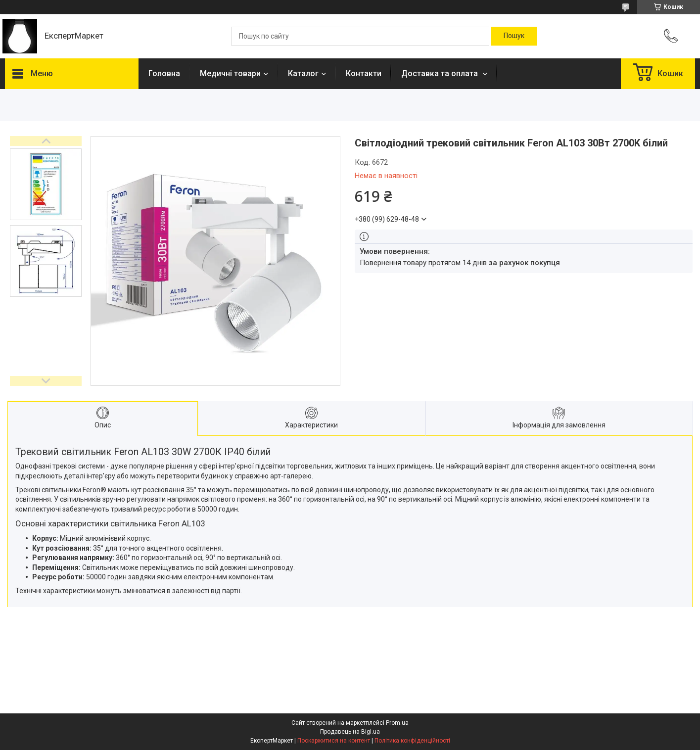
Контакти (364, 73)
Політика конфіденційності (412, 741)
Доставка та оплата (441, 73)
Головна (164, 73)
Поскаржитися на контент (334, 741)
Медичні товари (230, 73)
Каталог (303, 73)
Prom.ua (397, 723)
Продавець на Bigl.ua (350, 732)
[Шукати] (514, 36)
